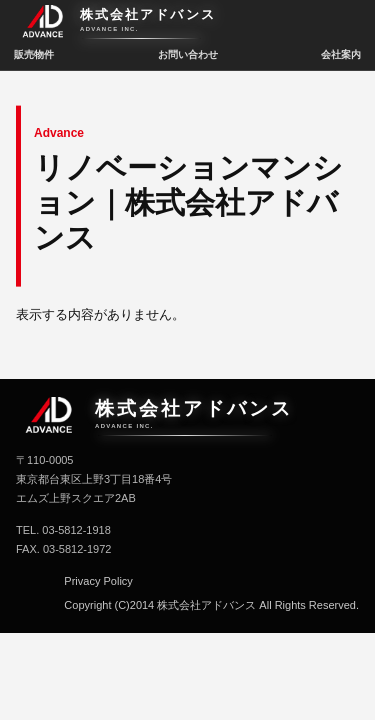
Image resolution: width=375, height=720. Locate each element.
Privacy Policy (98, 581)
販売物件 (34, 54)
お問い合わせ (188, 54)
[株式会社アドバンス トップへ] (187, 23)
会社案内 (341, 54)
